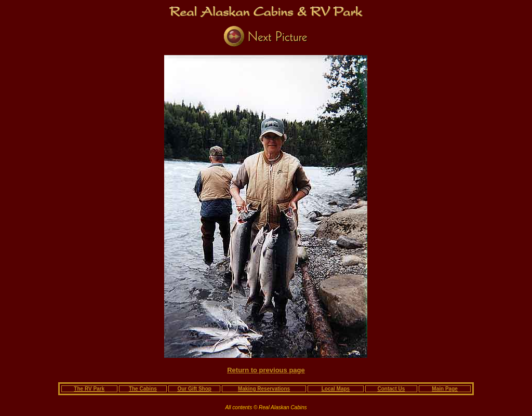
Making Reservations (264, 389)
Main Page (444, 389)
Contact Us (391, 389)
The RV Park (89, 389)
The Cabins (143, 389)
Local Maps (336, 389)
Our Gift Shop (194, 389)
